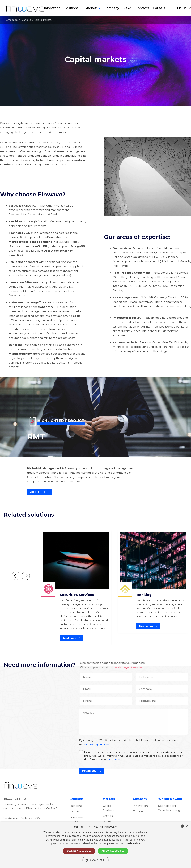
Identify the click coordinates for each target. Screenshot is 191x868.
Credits (108, 816)
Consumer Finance (77, 819)
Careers (159, 8)
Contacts (142, 8)
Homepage (11, 20)
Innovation (52, 8)
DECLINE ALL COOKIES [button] (79, 851)
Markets (91, 8)
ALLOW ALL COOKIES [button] (113, 851)
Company (112, 8)
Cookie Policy (132, 843)
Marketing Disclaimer (98, 745)
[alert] (95, 845)
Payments (110, 822)
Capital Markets (109, 808)
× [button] (187, 826)
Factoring (76, 806)
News (127, 8)
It (185, 8)
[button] (95, 860)
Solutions (71, 8)
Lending (75, 811)
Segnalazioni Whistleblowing (169, 808)
